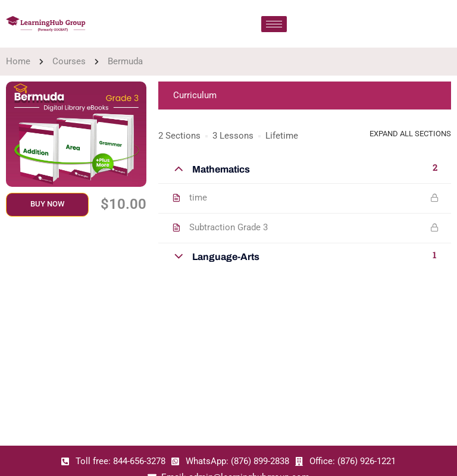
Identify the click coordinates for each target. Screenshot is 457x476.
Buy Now (47, 204)
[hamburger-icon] (274, 24)
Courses (69, 61)
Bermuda (125, 61)
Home (18, 61)
